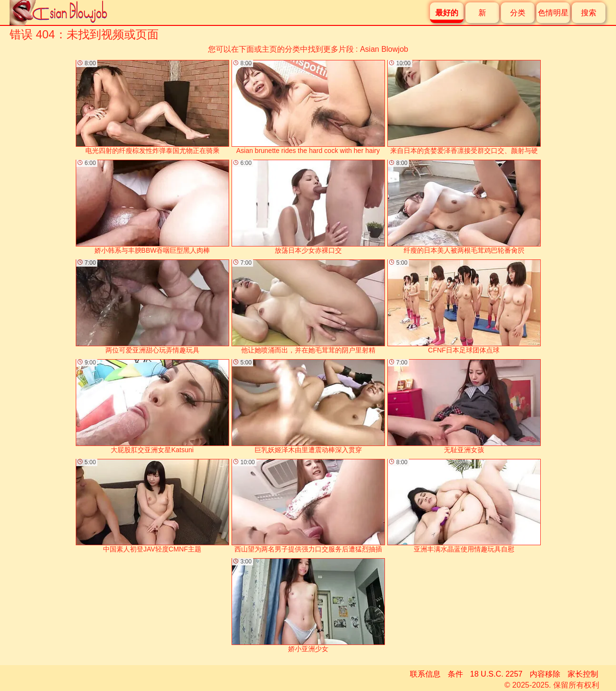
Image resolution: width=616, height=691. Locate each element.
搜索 (589, 13)
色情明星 (553, 13)
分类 (518, 13)
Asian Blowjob (384, 49)
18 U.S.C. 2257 (496, 674)
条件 (455, 674)
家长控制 (583, 674)
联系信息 (425, 674)
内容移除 (545, 674)
